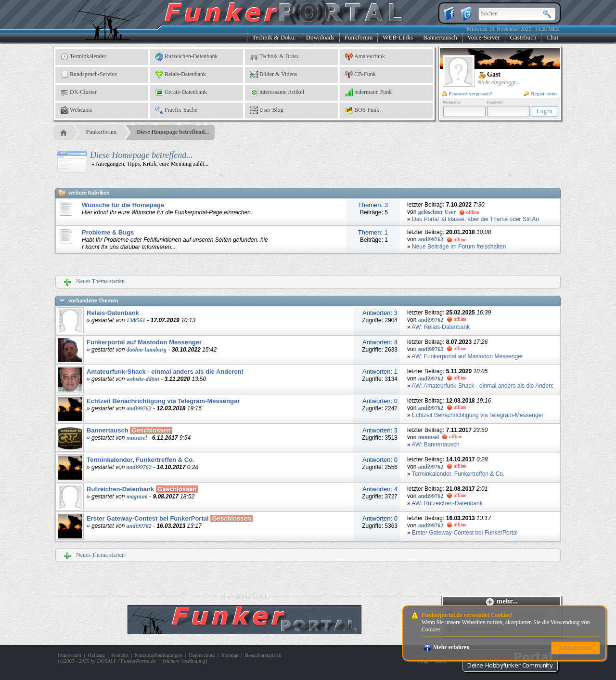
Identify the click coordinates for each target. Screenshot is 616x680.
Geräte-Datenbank (181, 92)
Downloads (320, 37)
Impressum (70, 655)
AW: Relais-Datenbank (441, 327)
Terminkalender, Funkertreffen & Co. (141, 460)
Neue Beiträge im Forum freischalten (459, 247)
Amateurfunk (365, 57)
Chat (552, 37)
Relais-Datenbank (181, 75)
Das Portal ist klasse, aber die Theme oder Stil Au (475, 219)
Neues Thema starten (94, 282)
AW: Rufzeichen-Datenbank (447, 503)
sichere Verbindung (185, 661)
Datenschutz (202, 655)
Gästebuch (523, 37)
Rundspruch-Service (89, 75)
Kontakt (120, 655)
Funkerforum (101, 132)
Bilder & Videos (274, 75)
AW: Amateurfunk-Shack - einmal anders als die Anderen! (485, 386)
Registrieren (540, 93)
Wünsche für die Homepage (123, 205)
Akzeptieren (576, 648)
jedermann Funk (368, 92)
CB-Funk (360, 75)
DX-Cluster (79, 92)
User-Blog (267, 110)
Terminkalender (83, 57)
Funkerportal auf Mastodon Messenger (144, 342)
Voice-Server (484, 37)
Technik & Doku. (274, 37)
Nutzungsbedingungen (159, 655)
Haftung (96, 655)
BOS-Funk (362, 110)
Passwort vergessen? (467, 93)
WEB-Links (398, 37)
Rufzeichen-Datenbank (187, 57)
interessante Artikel (277, 92)
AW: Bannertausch (435, 445)
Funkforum (359, 37)
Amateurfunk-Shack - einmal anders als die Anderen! (165, 372)
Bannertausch (440, 37)
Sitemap (230, 655)
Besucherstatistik (263, 655)
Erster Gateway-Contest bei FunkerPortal (148, 518)
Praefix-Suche (176, 110)
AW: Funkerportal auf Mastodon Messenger (467, 356)
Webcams (76, 110)
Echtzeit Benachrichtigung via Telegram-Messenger (163, 401)
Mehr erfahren (447, 647)
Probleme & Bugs (108, 232)
